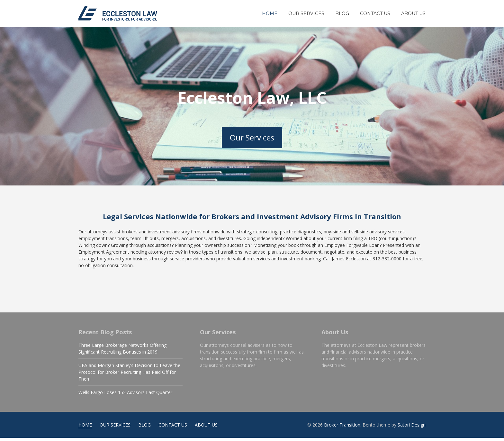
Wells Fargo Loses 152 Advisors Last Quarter (125, 396)
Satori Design (412, 428)
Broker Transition (342, 428)
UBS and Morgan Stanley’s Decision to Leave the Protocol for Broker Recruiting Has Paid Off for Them (129, 375)
